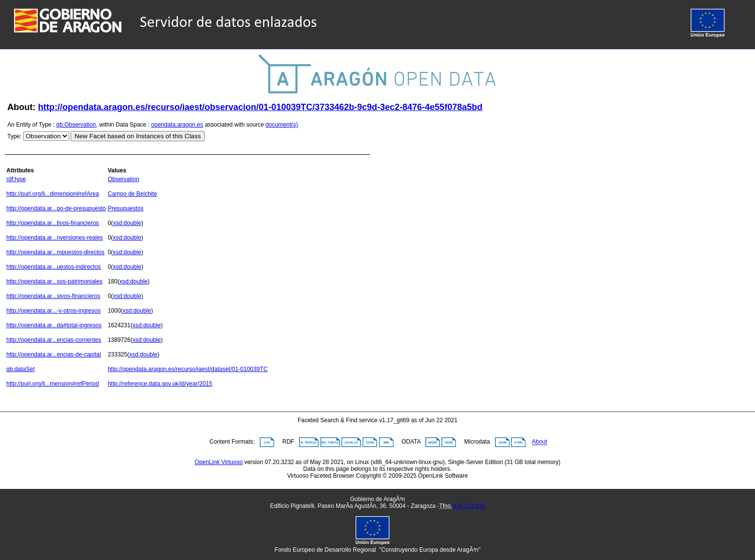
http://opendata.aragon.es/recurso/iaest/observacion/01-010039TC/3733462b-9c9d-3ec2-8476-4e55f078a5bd (260, 107)
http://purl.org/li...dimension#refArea (53, 194)
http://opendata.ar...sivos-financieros (53, 296)
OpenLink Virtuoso (219, 462)
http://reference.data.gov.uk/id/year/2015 (160, 384)
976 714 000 (469, 506)
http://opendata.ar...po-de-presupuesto (56, 208)
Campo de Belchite (132, 194)
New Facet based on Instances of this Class (138, 136)
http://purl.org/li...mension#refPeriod (53, 384)
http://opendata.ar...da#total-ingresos (54, 325)
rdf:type (16, 179)
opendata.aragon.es (177, 125)
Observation (123, 179)
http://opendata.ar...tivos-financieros (53, 223)
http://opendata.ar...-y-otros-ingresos (53, 311)
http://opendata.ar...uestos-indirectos (54, 267)
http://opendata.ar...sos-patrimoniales (54, 281)
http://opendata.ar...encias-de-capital (54, 355)
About (539, 442)
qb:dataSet (20, 369)
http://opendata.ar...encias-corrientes (54, 340)
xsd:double (127, 223)
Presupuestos (125, 208)
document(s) (282, 125)
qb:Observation (76, 125)
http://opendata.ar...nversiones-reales (55, 238)
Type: (14, 136)
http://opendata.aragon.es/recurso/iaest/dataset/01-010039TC (188, 369)
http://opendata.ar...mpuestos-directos (55, 252)
